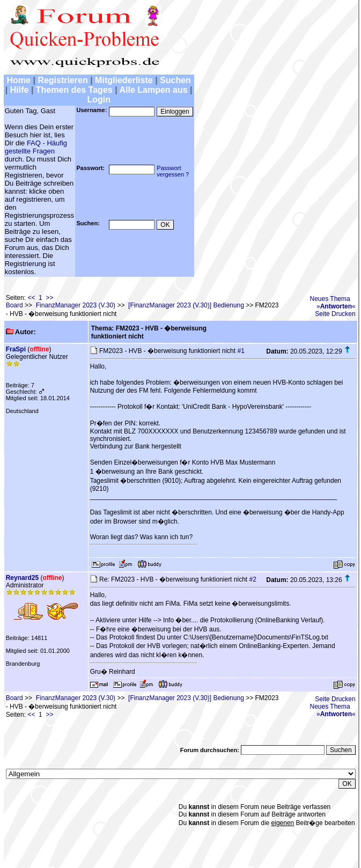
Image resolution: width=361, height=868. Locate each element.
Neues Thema (330, 299)
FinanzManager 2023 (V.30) (76, 305)
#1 (241, 351)
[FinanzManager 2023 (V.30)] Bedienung (186, 305)
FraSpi (16, 349)
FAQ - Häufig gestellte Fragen (36, 147)
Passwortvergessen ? (173, 171)
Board (14, 305)
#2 (252, 579)
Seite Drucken (335, 314)
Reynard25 (22, 578)
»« (336, 306)
